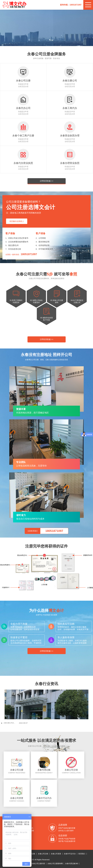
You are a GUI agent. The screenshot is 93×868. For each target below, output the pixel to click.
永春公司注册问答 (38, 864)
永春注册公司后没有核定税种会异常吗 (11, 723)
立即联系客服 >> (46, 181)
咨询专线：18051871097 (71, 5)
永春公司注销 (43, 854)
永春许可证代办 (70, 854)
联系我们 (82, 854)
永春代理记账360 (72, 864)
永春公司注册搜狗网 (55, 864)
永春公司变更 (56, 854)
